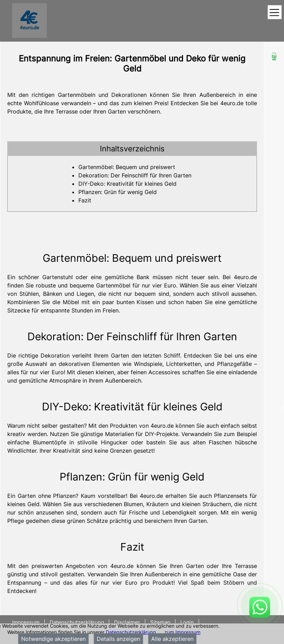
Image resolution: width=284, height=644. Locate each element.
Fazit (85, 200)
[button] (132, 149)
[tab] (132, 149)
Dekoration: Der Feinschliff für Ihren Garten (135, 175)
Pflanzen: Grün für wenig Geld (118, 192)
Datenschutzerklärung (131, 632)
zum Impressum (182, 632)
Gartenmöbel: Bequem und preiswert (127, 167)
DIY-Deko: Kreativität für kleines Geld (127, 184)
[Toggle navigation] (274, 13)
